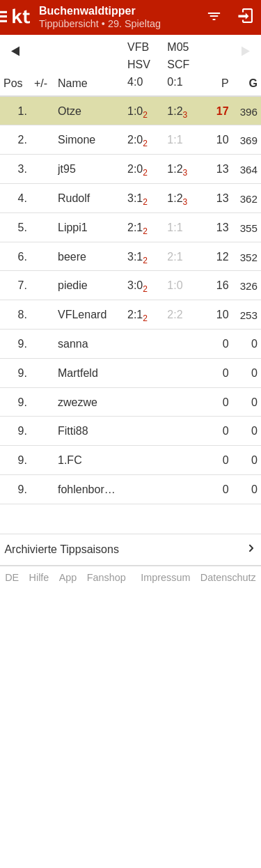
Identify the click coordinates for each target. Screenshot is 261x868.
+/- (41, 83)
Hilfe (39, 578)
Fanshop (106, 578)
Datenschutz (228, 578)
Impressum (165, 578)
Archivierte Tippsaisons (62, 549)
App (68, 578)
